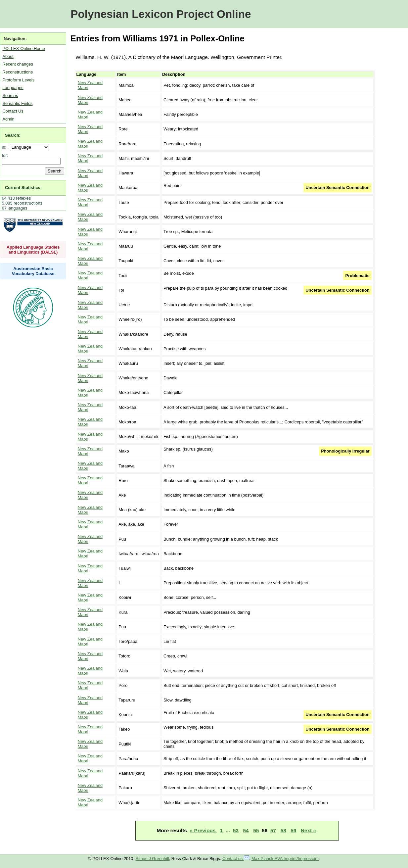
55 (256, 830)
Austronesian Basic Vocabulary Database (33, 271)
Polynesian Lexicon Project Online (161, 14)
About (8, 56)
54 (246, 830)
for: (5, 155)
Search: (13, 135)
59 (293, 830)
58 (283, 830)
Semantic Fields (17, 103)
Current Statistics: (23, 188)
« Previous (204, 830)
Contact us (236, 859)
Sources (10, 96)
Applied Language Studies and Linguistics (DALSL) (33, 250)
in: (5, 147)
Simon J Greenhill (152, 859)
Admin (8, 119)
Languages (13, 88)
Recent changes (18, 64)
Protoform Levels (18, 80)
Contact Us (13, 111)
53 (236, 830)
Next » (308, 830)
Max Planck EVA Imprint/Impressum (285, 859)
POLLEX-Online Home (24, 48)
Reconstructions (18, 72)
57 (273, 830)
